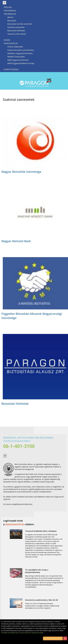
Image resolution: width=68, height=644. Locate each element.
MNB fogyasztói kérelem (18, 60)
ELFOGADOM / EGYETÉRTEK (53, 638)
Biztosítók (12, 21)
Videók (7, 40)
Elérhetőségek (11, 69)
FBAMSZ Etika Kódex (16, 57)
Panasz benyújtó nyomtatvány (21, 50)
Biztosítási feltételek (16, 31)
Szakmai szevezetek (16, 27)
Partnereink (10, 11)
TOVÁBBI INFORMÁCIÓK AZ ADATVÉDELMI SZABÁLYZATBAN (22, 633)
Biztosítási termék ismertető (20, 24)
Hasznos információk (17, 34)
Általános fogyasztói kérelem (20, 53)
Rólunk (10, 17)
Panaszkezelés (11, 43)
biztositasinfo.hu (15, 524)
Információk (10, 14)
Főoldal (8, 7)
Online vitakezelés (15, 47)
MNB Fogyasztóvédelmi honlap (21, 63)
